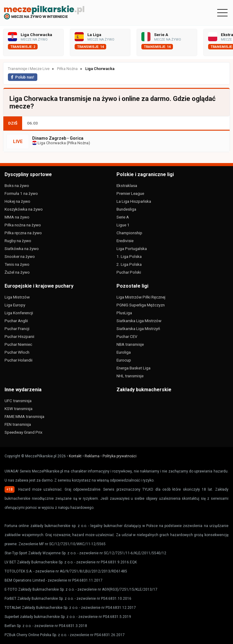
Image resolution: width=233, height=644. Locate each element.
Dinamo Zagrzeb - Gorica (58, 138)
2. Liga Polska (129, 264)
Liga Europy (15, 305)
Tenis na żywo (17, 264)
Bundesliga (126, 209)
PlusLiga (124, 313)
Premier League (130, 193)
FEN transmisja (18, 424)
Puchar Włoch (17, 352)
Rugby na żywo (18, 241)
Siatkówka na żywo (22, 249)
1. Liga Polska (129, 256)
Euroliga (124, 352)
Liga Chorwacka (49, 143)
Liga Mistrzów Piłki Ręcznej (141, 297)
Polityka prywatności (120, 456)
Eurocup (124, 360)
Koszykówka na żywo (24, 209)
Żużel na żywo (17, 272)
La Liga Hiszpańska (134, 201)
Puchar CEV (127, 336)
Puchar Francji (17, 329)
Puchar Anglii (16, 321)
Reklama (92, 456)
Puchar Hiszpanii (19, 336)
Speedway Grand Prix (24, 432)
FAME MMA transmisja (24, 416)
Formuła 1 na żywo (21, 193)
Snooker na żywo (20, 256)
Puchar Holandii (19, 360)
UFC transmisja (18, 401)
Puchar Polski (129, 272)
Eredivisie (125, 241)
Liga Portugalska (132, 249)
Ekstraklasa (127, 185)
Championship (129, 233)
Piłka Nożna (78, 143)
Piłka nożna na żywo (23, 225)
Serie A (123, 217)
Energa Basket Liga (133, 368)
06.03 (32, 123)
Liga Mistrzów (17, 297)
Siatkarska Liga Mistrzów (139, 321)
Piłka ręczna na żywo (23, 233)
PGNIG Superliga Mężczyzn (141, 305)
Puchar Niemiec (18, 344)
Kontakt (75, 456)
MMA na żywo (17, 217)
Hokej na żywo (17, 201)
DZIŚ (13, 123)
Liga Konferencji (19, 313)
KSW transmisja (19, 409)
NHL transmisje (130, 376)
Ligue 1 (123, 225)
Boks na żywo (17, 185)
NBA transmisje (130, 344)
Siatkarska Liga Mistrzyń (138, 329)
